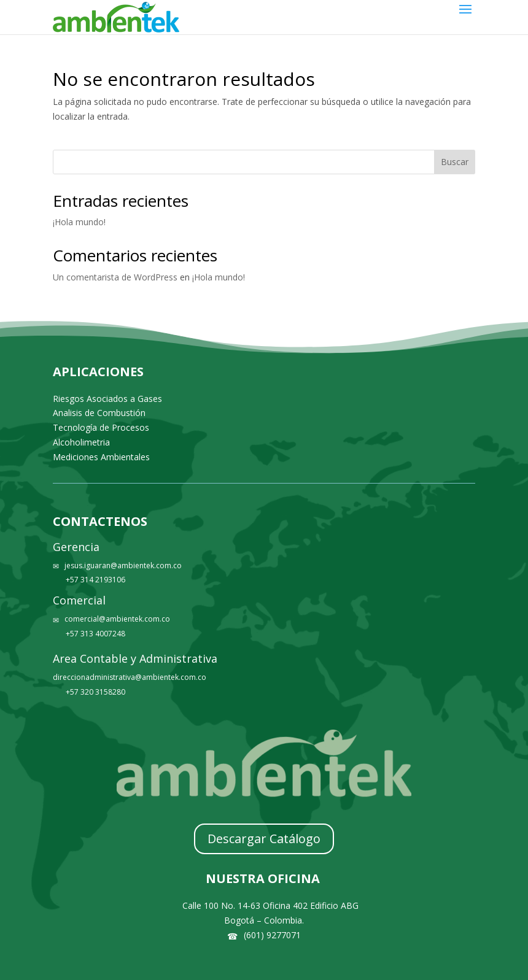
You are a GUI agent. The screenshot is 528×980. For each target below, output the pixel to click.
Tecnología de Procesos (101, 427)
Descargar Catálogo (264, 839)
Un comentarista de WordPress (115, 277)
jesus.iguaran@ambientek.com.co (123, 565)
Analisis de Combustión (99, 413)
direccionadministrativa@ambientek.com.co (130, 677)
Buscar (455, 162)
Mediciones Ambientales (101, 457)
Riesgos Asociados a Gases (107, 399)
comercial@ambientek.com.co (117, 619)
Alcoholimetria (81, 442)
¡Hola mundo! (79, 222)
